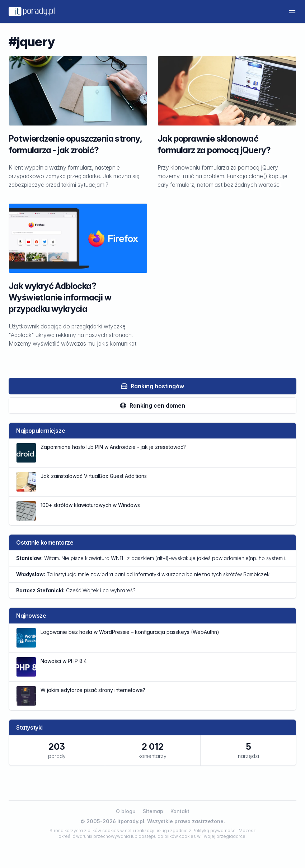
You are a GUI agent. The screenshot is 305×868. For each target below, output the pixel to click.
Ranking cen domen (152, 405)
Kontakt (180, 811)
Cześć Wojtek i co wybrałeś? (76, 590)
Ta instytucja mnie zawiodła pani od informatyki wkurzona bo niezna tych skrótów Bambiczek (143, 574)
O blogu (126, 811)
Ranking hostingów (152, 386)
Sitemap (153, 811)
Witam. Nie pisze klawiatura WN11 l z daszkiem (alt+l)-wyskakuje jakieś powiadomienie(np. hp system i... (152, 558)
